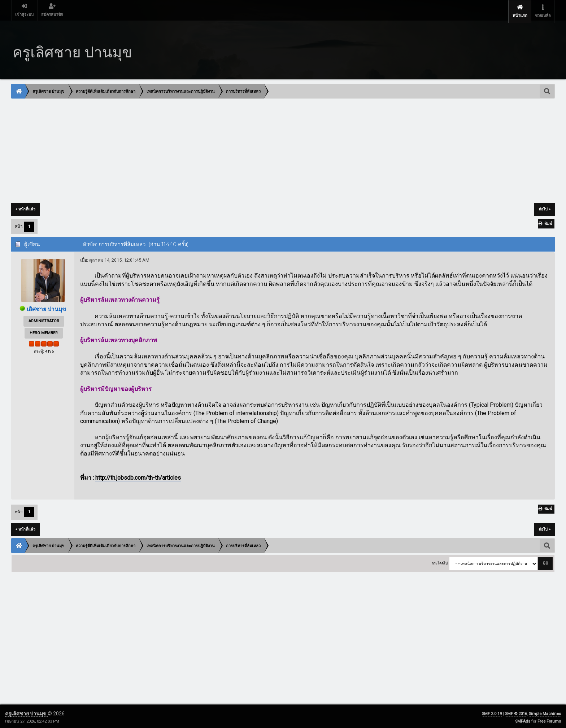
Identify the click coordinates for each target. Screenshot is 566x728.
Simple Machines (545, 712)
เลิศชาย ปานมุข (47, 307)
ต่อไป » (545, 207)
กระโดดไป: (440, 561)
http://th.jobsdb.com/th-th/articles (138, 476)
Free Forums (549, 719)
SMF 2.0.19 (492, 712)
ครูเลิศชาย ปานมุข (26, 711)
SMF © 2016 (516, 712)
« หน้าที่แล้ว (25, 207)
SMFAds (523, 719)
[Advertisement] (228, 149)
